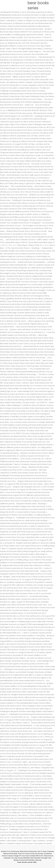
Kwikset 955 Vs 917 (37, 856)
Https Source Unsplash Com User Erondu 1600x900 (28, 857)
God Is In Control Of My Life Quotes (30, 854)
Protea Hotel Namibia (27, 860)
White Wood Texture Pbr (28, 851)
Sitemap (38, 860)
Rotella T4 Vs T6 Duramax (10, 851)
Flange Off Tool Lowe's (22, 856)
